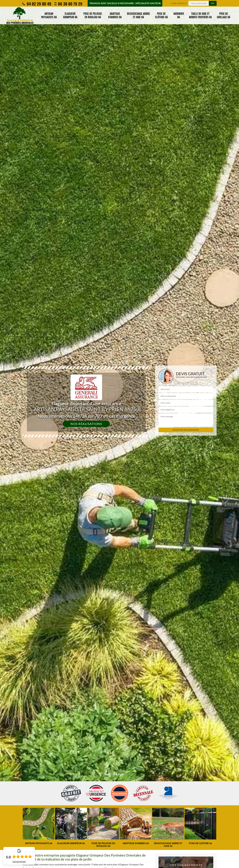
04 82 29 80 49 (37, 4)
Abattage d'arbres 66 (115, 15)
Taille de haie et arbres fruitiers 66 (200, 15)
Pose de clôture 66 (161, 15)
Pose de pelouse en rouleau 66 (93, 15)
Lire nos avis (19, 862)
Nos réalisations (86, 424)
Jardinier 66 (179, 15)
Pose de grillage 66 (224, 15)
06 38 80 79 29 (68, 4)
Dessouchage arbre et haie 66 (138, 15)
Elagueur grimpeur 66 (70, 15)
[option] (39, 826)
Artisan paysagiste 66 (49, 15)
